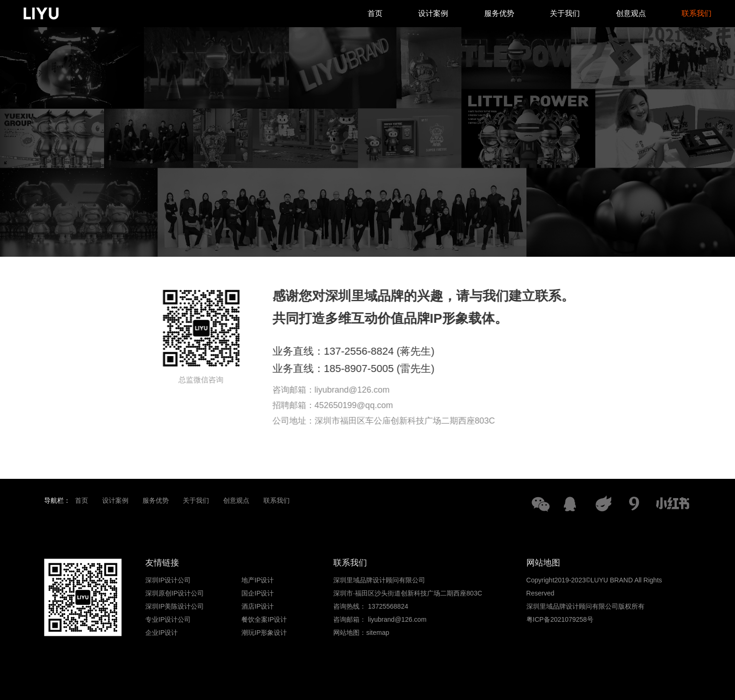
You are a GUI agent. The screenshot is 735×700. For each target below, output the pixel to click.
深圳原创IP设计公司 (175, 593)
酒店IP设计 (258, 606)
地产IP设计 (258, 580)
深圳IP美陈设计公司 (175, 606)
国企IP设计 (258, 593)
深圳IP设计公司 (168, 580)
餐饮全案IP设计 (264, 619)
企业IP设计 (161, 633)
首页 (375, 13)
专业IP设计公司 (168, 619)
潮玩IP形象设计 (264, 633)
